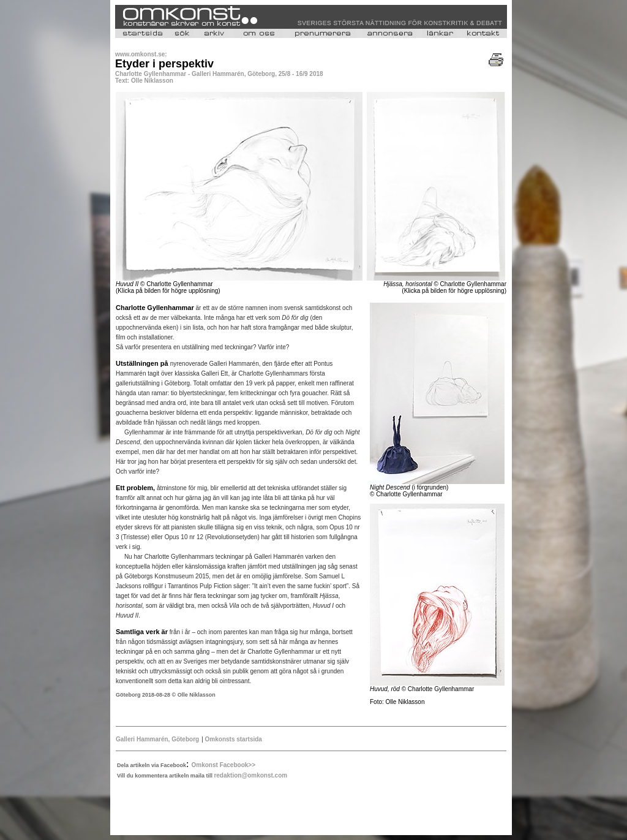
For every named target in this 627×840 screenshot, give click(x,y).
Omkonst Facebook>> (223, 765)
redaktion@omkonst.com (250, 775)
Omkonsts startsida (233, 739)
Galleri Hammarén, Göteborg (157, 739)
